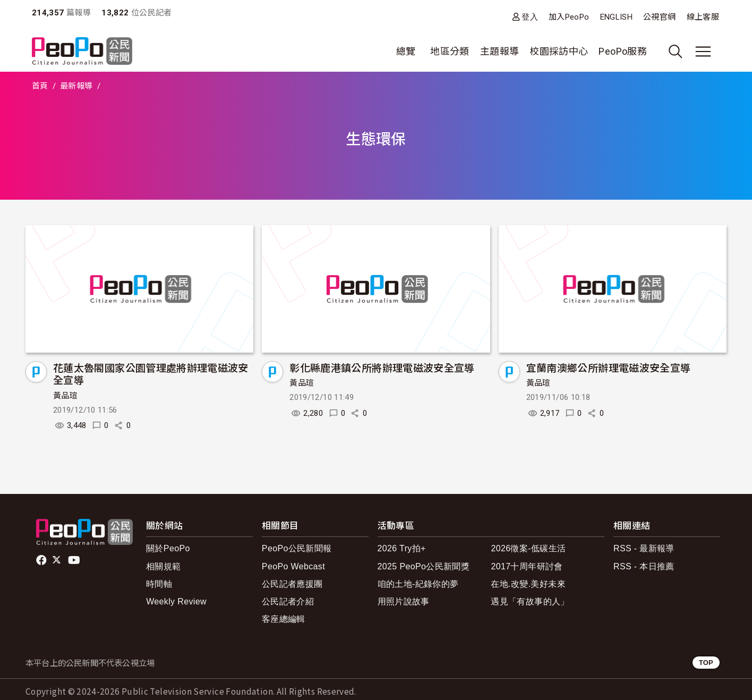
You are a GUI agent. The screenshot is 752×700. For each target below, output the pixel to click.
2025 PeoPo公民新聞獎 (424, 566)
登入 (530, 17)
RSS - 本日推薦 (644, 566)
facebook (42, 560)
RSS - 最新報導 (644, 548)
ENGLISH (617, 17)
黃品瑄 (65, 396)
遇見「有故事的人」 (530, 601)
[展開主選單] (703, 52)
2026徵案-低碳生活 (528, 548)
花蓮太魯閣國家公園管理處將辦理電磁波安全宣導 (151, 374)
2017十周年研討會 (527, 566)
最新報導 (76, 86)
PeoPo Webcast (293, 566)
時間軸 (159, 584)
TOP (706, 663)
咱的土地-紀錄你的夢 (418, 584)
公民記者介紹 (288, 601)
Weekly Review (176, 601)
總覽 (406, 51)
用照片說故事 (404, 601)
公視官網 (659, 17)
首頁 (40, 86)
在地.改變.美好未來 (528, 584)
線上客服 (703, 17)
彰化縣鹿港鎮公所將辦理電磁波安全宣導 (382, 367)
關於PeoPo (168, 548)
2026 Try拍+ (402, 548)
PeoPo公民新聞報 (297, 548)
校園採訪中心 (559, 51)
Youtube (75, 560)
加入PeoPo (569, 17)
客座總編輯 (284, 619)
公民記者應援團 (292, 584)
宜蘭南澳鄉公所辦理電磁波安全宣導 (609, 367)
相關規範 (163, 566)
